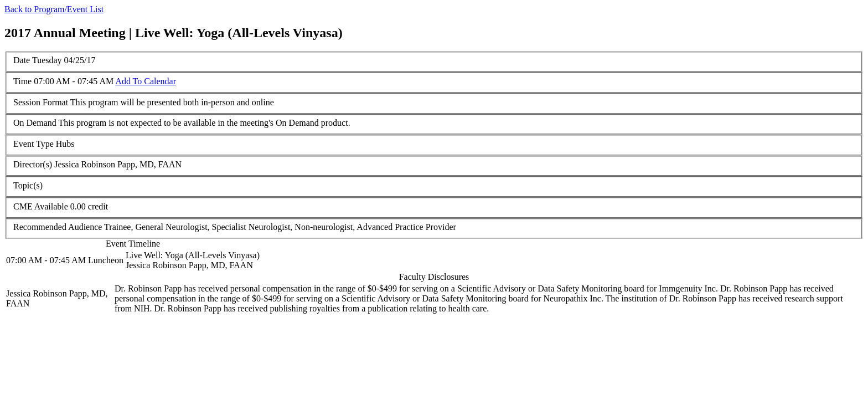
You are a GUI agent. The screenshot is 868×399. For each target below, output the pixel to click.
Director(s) (33, 164)
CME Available (41, 206)
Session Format (41, 102)
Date (22, 60)
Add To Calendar (146, 81)
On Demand (35, 123)
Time (22, 81)
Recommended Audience (58, 227)
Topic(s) (28, 185)
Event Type (33, 144)
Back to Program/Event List (54, 9)
